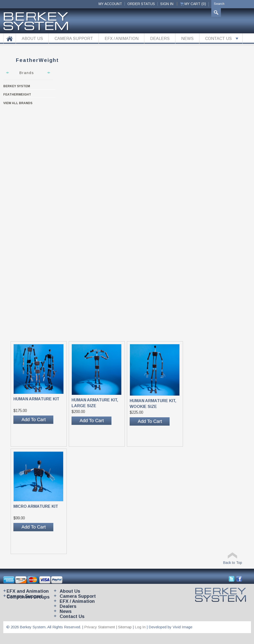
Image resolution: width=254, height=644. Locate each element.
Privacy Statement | (101, 627)
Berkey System (17, 86)
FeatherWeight (17, 95)
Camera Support (25, 596)
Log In (140, 627)
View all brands (18, 103)
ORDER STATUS (141, 4)
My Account (110, 4)
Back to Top (233, 563)
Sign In (167, 4)
